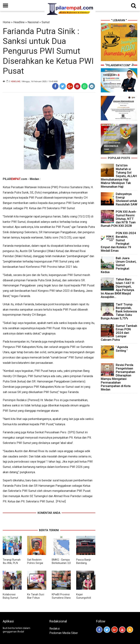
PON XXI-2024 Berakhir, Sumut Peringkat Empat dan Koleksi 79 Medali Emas (118, 242)
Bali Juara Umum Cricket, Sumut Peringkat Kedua (119, 265)
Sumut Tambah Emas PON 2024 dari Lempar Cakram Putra (119, 333)
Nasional (33, 22)
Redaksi (55, 629)
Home (7, 22)
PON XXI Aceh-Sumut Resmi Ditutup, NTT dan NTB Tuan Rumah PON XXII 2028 (119, 219)
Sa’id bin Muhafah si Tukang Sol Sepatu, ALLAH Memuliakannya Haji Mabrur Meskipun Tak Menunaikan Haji (119, 176)
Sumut (46, 22)
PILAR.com (15, 179)
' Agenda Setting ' (122, 349)
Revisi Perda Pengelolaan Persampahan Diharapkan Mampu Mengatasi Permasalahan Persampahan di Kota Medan (118, 377)
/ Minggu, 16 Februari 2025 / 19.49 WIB (39, 81)
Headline (19, 22)
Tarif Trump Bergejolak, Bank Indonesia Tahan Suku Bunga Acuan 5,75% (119, 311)
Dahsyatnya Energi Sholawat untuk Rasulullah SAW (127, 199)
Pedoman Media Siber (64, 633)
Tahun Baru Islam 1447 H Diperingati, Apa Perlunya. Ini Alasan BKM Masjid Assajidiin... (118, 288)
